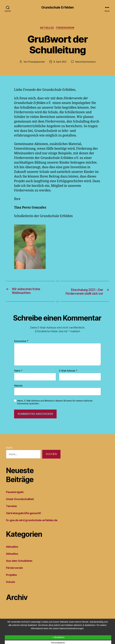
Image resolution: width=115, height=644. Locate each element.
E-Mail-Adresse (68, 376)
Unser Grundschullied (20, 505)
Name (18, 376)
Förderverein (66, 28)
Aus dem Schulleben (19, 566)
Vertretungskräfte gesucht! (23, 519)
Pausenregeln (15, 498)
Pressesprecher (36, 63)
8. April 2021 (60, 63)
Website (18, 391)
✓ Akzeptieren (58, 637)
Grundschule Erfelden (57, 7)
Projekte (11, 580)
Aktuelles (47, 28)
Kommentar (21, 347)
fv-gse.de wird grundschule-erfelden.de (32, 526)
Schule (10, 587)
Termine (11, 512)
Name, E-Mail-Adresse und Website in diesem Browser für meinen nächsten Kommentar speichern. (55, 408)
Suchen (51, 460)
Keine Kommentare (86, 63)
